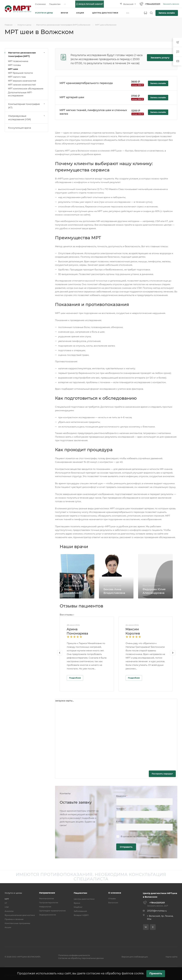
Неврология (45, 907)
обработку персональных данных (154, 837)
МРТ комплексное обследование (26, 89)
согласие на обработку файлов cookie (115, 973)
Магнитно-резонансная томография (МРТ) (27, 54)
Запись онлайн (167, 13)
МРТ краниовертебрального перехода (86, 83)
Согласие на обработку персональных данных (81, 958)
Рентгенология (47, 898)
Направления (47, 893)
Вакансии (113, 903)
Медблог (78, 907)
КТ (6, 903)
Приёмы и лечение (14, 919)
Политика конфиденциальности (74, 955)
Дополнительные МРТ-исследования (20, 94)
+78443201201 (153, 4)
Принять (156, 973)
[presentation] (60, 655)
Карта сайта (171, 957)
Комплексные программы (17, 923)
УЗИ (7, 907)
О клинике (115, 893)
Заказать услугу (160, 58)
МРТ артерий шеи (72, 97)
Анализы (9, 911)
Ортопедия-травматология (52, 911)
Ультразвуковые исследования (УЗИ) (27, 118)
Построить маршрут (162, 774)
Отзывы (112, 898)
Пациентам (80, 893)
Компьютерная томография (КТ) (27, 106)
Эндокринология (48, 915)
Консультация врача (20, 128)
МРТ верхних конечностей (22, 81)
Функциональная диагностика (20, 915)
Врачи (77, 903)
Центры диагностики (84, 899)
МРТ (7, 899)
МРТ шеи (13, 69)
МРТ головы (14, 65)
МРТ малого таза (17, 77)
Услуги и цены (13, 893)
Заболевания (80, 911)
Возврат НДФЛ (81, 915)
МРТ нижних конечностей (22, 85)
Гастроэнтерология (49, 903)
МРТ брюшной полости (20, 73)
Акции (8, 927)
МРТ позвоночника (18, 61)
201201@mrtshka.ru (157, 911)
